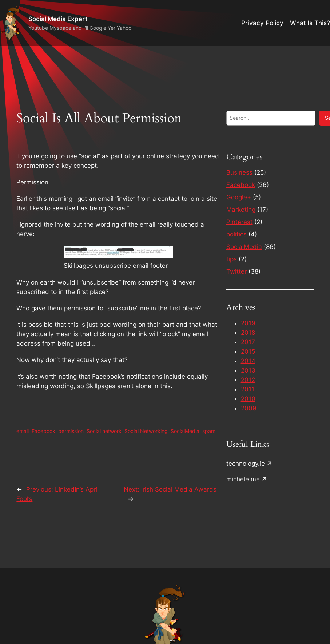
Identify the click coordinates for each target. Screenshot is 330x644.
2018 (248, 333)
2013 (248, 370)
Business (239, 172)
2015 (248, 351)
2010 (248, 399)
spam (209, 431)
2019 (248, 323)
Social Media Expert (58, 19)
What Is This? (310, 23)
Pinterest (239, 222)
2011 (248, 389)
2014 (248, 361)
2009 (249, 408)
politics (236, 234)
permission (71, 431)
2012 (248, 380)
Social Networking (146, 431)
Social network (104, 431)
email (23, 431)
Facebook (43, 431)
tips (232, 259)
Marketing (241, 210)
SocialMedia (185, 431)
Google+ (239, 197)
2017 (248, 342)
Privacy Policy (262, 23)
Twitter (236, 271)
